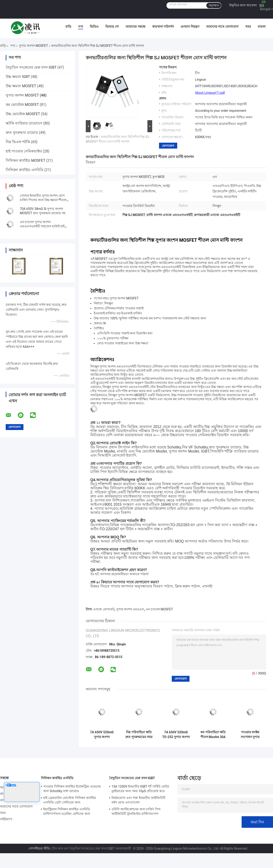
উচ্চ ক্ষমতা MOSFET (21, 86)
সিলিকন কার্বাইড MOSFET (25, 160)
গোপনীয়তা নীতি (39, 848)
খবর (248, 27)
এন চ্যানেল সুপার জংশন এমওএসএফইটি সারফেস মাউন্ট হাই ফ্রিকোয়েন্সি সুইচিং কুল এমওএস (42, 226)
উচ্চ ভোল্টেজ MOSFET (23, 114)
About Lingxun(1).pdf (210, 93)
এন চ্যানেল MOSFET (159, 609)
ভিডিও (94, 27)
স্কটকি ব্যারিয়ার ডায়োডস (24, 123)
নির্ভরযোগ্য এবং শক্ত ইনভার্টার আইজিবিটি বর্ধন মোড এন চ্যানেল (138, 800)
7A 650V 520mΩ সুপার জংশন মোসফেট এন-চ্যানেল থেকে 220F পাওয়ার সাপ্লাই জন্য (102, 735)
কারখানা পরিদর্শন (163, 27)
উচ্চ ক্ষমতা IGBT (18, 77)
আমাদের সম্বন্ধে (135, 27)
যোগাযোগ (168, 146)
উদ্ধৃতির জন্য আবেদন (243, 5)
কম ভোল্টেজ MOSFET (22, 105)
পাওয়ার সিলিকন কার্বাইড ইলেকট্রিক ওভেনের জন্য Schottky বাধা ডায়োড (72, 789)
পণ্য (81, 27)
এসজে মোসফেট (104, 609)
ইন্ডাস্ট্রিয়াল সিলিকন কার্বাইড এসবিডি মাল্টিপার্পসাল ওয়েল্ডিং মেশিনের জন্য (67, 811)
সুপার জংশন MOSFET (33, 46)
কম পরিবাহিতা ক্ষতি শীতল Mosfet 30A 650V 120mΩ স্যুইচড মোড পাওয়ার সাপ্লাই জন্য (213, 735)
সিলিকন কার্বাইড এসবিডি (25, 170)
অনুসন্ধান (214, 5)
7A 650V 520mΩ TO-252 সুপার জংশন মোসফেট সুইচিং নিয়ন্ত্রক (176, 735)
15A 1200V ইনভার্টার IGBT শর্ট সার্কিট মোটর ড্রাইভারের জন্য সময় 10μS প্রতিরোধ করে (140, 789)
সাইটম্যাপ (6, 819)
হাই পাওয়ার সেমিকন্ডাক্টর (24, 151)
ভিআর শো (112, 27)
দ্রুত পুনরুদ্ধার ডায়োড (22, 133)
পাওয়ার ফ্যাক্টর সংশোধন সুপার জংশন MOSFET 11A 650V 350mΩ (250, 735)
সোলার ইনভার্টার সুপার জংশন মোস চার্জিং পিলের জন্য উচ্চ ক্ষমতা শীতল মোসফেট (43, 200)
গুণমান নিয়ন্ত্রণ (190, 27)
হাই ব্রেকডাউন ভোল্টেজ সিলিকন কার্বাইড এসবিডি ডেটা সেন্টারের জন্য (70, 800)
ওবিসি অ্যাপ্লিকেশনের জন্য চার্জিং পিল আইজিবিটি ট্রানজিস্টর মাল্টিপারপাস (136, 811)
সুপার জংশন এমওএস (130, 609)
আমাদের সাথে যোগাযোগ (222, 27)
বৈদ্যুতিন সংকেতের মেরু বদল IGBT (31, 67)
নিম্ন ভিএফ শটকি (18, 142)
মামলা (262, 27)
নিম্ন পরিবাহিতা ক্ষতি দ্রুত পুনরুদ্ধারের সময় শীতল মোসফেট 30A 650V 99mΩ (139, 735)
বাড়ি (68, 27)
